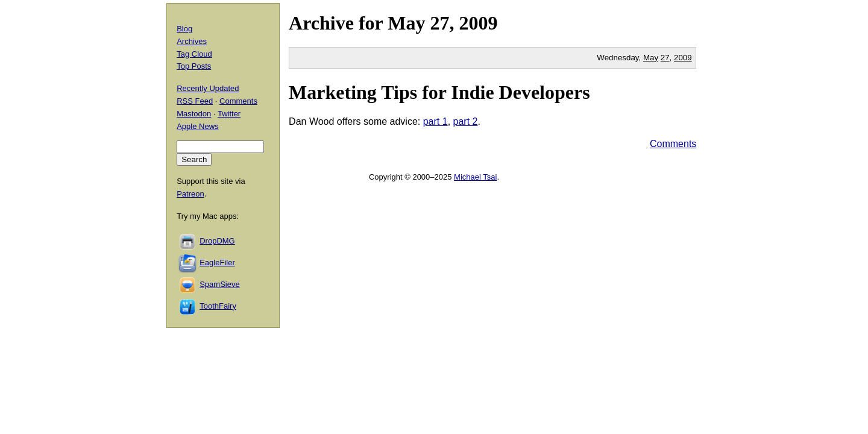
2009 (478, 23)
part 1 (436, 121)
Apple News (197, 126)
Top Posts (194, 66)
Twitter (229, 114)
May (406, 23)
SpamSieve (219, 284)
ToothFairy (218, 306)
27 (665, 58)
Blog (184, 29)
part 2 (466, 121)
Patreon (190, 194)
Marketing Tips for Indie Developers (439, 92)
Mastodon (194, 114)
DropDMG (217, 241)
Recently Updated (208, 88)
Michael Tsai (475, 177)
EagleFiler (217, 263)
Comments (673, 144)
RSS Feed (195, 101)
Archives (192, 41)
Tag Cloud (194, 54)
